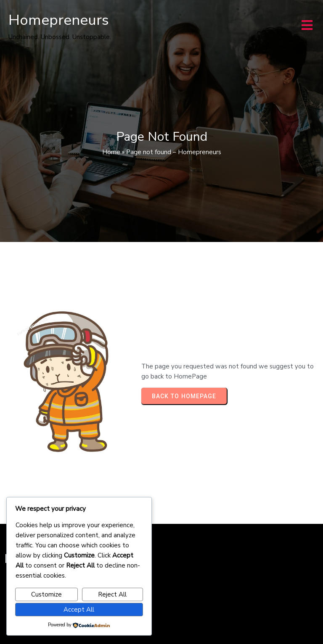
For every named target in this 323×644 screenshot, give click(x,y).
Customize (46, 594)
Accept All (79, 610)
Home (111, 152)
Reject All (112, 594)
